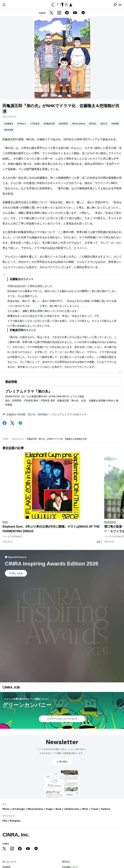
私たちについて (9, 862)
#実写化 (93, 124)
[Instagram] (59, 13)
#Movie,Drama (78, 124)
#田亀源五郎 (49, 124)
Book (58, 809)
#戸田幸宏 (35, 124)
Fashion (106, 809)
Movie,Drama (18, 439)
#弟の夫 (104, 124)
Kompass (15, 821)
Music (6, 809)
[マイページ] (4, 5)
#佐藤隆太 (9, 124)
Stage (49, 809)
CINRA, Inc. (16, 835)
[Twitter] (51, 13)
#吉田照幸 (63, 124)
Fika (5, 821)
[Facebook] (67, 13)
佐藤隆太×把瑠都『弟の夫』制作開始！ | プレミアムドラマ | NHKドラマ (47, 414)
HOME (5, 439)
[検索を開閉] (115, 5)
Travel (95, 809)
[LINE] (83, 13)
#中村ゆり (22, 124)
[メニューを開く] (120, 5)
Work (85, 809)
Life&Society (72, 809)
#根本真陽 (9, 130)
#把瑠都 (115, 124)
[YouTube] (75, 13)
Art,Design (19, 809)
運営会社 (66, 862)
